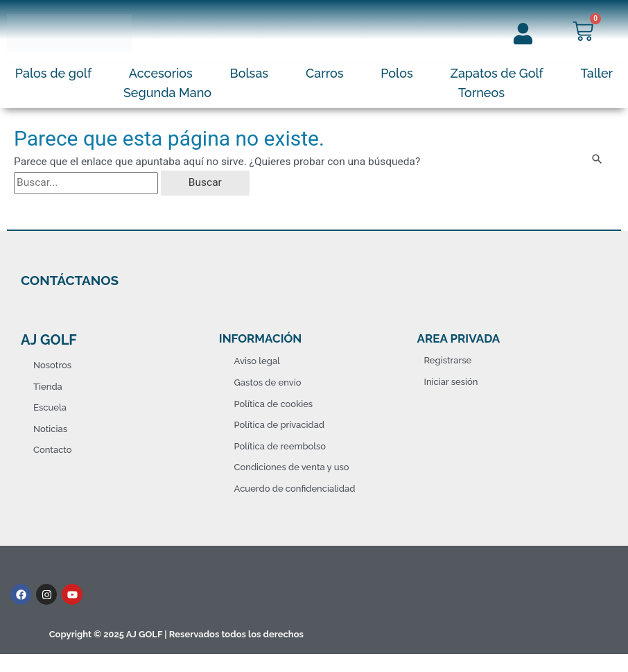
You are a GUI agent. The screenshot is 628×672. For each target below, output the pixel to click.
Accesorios (161, 73)
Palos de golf (53, 73)
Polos (397, 73)
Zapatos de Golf (497, 73)
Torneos (481, 93)
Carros (325, 73)
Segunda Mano (167, 93)
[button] (57, 74)
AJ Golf (49, 340)
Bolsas (250, 73)
